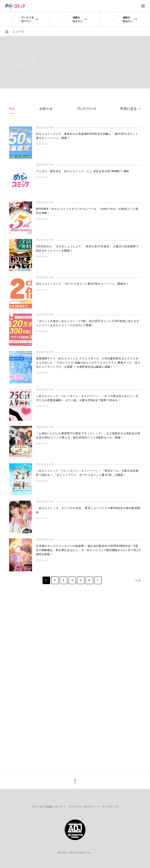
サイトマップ (110, 807)
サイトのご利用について (47, 807)
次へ (137, 580)
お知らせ (46, 109)
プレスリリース (87, 109)
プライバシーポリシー (82, 807)
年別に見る (129, 109)
